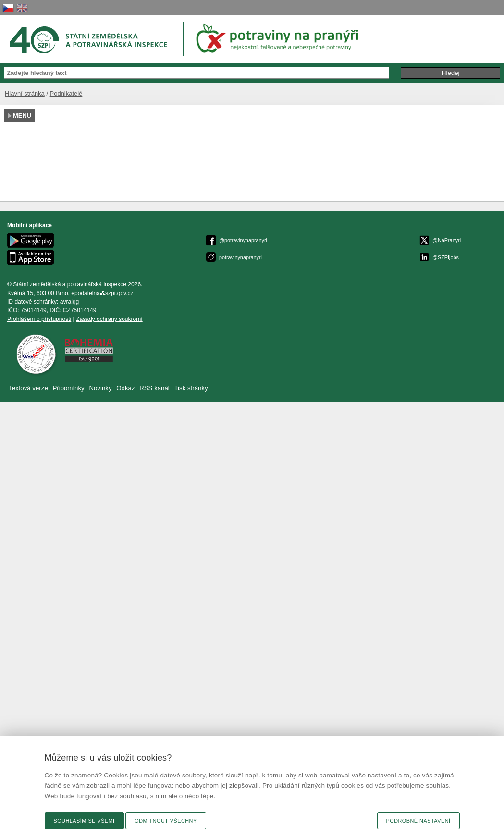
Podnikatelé (66, 93)
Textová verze (28, 388)
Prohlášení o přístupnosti (39, 319)
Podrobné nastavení (418, 821)
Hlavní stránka (25, 93)
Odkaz (126, 388)
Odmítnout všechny (166, 821)
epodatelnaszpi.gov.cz (102, 293)
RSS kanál (154, 388)
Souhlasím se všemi (84, 821)
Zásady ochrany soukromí (109, 319)
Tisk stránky (191, 388)
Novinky (100, 388)
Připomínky (69, 388)
